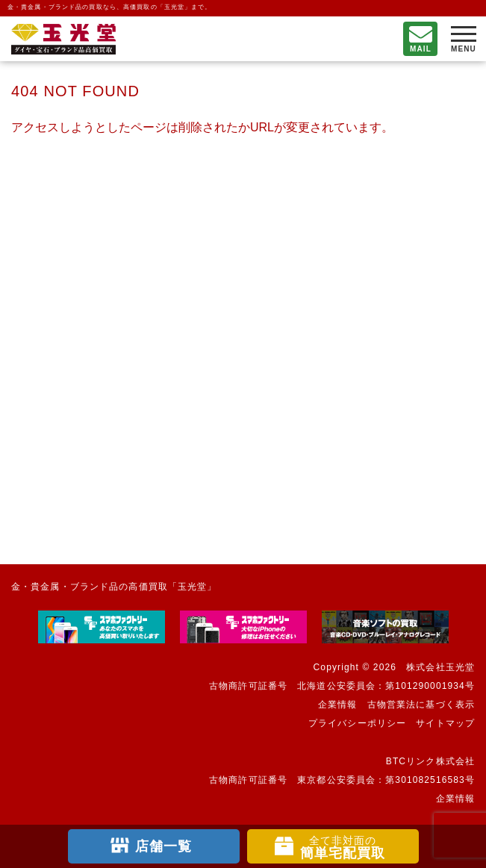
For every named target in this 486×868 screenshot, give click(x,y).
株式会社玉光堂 (440, 667)
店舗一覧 (163, 846)
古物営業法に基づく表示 (421, 705)
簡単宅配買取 (343, 847)
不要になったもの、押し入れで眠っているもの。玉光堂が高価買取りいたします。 (63, 39)
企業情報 (337, 705)
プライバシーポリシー (357, 723)
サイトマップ (445, 723)
